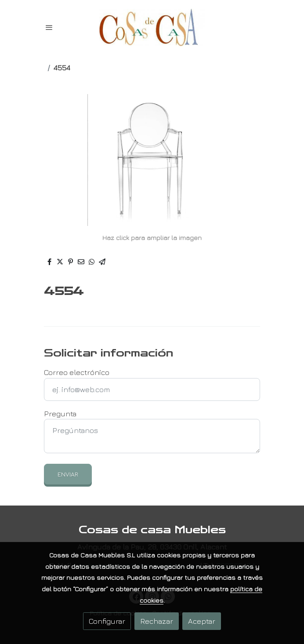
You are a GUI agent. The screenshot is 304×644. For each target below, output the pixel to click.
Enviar (68, 474)
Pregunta (60, 413)
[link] (152, 27)
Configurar (107, 621)
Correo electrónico (77, 372)
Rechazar (157, 621)
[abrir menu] (49, 27)
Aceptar (202, 621)
